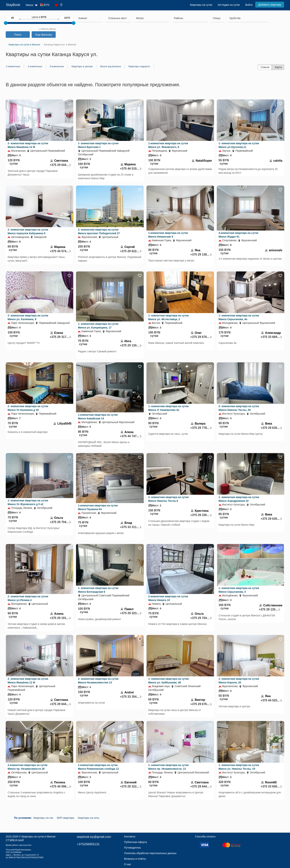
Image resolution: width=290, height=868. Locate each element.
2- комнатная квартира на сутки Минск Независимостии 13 (98, 681)
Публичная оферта (136, 842)
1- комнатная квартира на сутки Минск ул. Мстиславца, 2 (169, 317)
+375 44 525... (272, 700)
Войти (249, 5)
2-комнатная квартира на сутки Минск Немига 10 (168, 598)
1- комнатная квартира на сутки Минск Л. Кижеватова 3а (169, 408)
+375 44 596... (61, 786)
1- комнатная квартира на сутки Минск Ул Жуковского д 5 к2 (28, 502)
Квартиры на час (43, 818)
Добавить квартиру (270, 5)
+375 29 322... (131, 786)
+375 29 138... (201, 254)
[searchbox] (90, 18)
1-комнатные (13, 66)
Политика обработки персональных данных (150, 853)
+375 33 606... (272, 786)
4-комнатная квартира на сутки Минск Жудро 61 (238, 235)
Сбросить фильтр (47, 29)
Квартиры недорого (139, 66)
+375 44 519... (131, 169)
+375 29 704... (61, 522)
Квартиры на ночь (89, 818)
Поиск (18, 35)
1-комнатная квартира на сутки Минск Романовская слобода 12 (98, 767)
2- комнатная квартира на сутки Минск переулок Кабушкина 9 (28, 231)
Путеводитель (133, 848)
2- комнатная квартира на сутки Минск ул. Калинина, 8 (28, 317)
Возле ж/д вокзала (111, 66)
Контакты (130, 837)
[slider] (6, 23)
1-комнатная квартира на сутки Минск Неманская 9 (168, 235)
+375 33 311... (131, 527)
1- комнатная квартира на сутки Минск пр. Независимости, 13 (169, 767)
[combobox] (90, 19)
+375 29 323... (131, 613)
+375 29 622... (131, 251)
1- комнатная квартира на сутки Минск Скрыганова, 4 (239, 590)
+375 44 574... (61, 251)
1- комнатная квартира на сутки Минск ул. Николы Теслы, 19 (239, 767)
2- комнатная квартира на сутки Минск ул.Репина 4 (28, 598)
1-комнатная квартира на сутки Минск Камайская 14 (98, 417)
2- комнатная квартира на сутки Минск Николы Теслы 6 (169, 499)
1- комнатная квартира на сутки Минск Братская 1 (98, 145)
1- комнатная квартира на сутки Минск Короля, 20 (239, 681)
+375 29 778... (201, 428)
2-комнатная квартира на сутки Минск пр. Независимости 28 (27, 767)
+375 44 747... (131, 436)
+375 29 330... (201, 515)
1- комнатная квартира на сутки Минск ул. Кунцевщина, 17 (98, 326)
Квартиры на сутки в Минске (38, 837)
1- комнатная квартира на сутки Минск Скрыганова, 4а (239, 317)
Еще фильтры (44, 35)
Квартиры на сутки (201, 5)
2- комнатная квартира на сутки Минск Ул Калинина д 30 (28, 408)
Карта (278, 67)
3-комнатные (57, 66)
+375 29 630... (272, 428)
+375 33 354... (131, 697)
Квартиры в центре (82, 66)
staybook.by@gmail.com (94, 837)
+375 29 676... (201, 337)
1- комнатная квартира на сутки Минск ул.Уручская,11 (239, 145)
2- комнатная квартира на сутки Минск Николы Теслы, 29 (239, 408)
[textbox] (118, 18)
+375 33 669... (272, 337)
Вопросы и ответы (135, 859)
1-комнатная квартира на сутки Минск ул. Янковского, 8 (168, 145)
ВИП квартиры (66, 818)
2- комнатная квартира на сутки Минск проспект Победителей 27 (99, 231)
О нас (128, 864)
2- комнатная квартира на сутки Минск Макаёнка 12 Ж (28, 145)
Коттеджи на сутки (229, 5)
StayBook (13, 5)
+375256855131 (88, 844)
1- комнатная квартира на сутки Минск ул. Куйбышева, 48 (169, 681)
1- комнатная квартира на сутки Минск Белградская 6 (98, 590)
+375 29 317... (61, 337)
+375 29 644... (61, 165)
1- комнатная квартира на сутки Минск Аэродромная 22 (239, 499)
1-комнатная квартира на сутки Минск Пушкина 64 (98, 507)
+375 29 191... (61, 618)
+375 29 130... (131, 345)
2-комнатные (35, 66)
